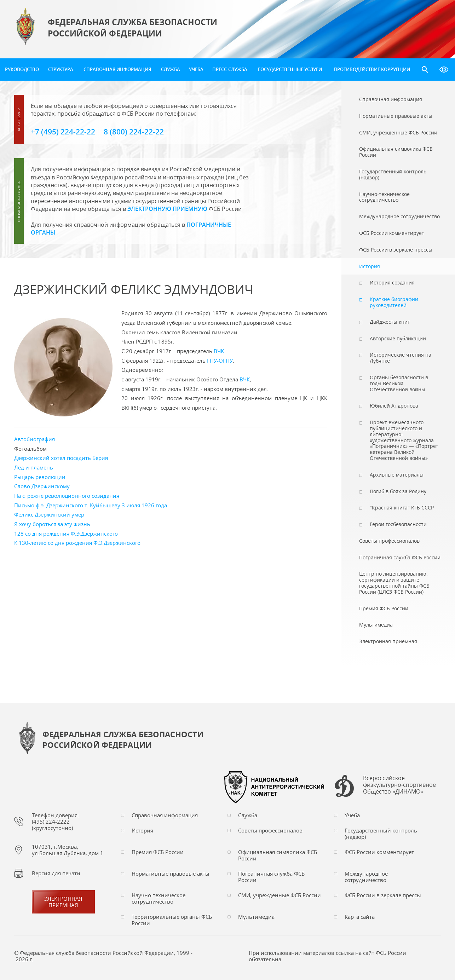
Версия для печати (56, 873)
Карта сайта (360, 917)
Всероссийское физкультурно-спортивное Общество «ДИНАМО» (399, 785)
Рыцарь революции (40, 477)
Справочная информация (117, 69)
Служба (171, 69)
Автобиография (34, 439)
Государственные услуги (290, 69)
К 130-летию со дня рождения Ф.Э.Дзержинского (77, 543)
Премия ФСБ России (158, 852)
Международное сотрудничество (366, 877)
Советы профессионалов (270, 830)
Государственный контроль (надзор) (381, 834)
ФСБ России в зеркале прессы (383, 895)
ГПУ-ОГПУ (220, 361)
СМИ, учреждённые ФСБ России (280, 895)
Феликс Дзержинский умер (49, 514)
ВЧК (219, 351)
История (142, 830)
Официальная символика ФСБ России (278, 855)
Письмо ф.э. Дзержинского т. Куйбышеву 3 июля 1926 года (91, 505)
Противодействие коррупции (372, 69)
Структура (61, 69)
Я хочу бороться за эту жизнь (52, 524)
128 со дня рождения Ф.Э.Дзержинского (66, 534)
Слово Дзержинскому (42, 486)
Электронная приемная (63, 902)
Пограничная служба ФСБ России (271, 877)
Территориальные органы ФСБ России (172, 920)
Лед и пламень (34, 467)
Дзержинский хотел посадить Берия (61, 458)
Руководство (22, 69)
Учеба (196, 69)
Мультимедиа (256, 917)
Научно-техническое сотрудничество (159, 898)
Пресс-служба (230, 69)
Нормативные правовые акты (171, 874)
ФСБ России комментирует (379, 852)
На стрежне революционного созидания (67, 496)
